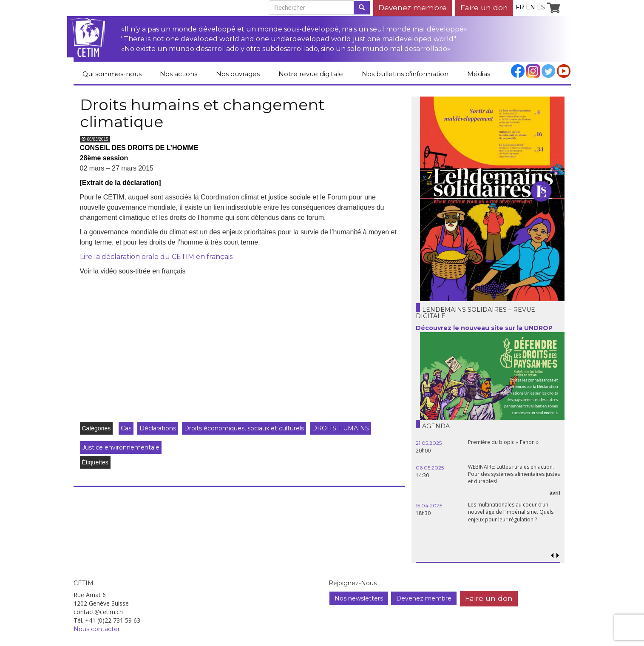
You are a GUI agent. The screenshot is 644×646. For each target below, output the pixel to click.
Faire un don (484, 7)
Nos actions (179, 74)
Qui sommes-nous (112, 74)
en (531, 7)
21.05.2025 (429, 443)
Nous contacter (97, 629)
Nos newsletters (359, 598)
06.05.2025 (430, 468)
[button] (558, 556)
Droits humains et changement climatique (202, 113)
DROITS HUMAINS (340, 428)
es (541, 7)
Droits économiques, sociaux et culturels (244, 428)
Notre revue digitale (311, 74)
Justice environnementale (121, 447)
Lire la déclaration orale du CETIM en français (156, 257)
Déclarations (158, 428)
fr (520, 7)
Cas (126, 428)
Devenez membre (413, 7)
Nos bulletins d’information (405, 74)
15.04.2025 (429, 505)
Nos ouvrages (238, 74)
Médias (479, 74)
